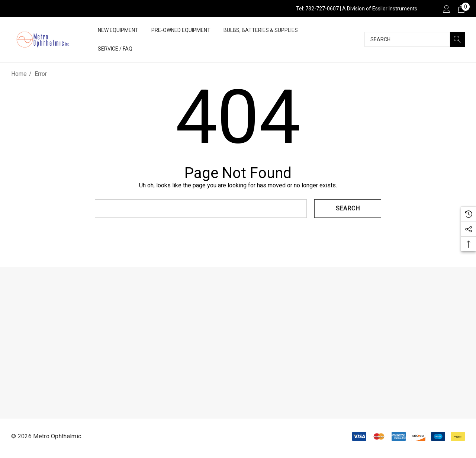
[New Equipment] (118, 31)
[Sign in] (446, 9)
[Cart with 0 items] (461, 9)
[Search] (457, 39)
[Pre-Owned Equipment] (181, 31)
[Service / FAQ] (115, 49)
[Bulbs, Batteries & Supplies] (261, 31)
